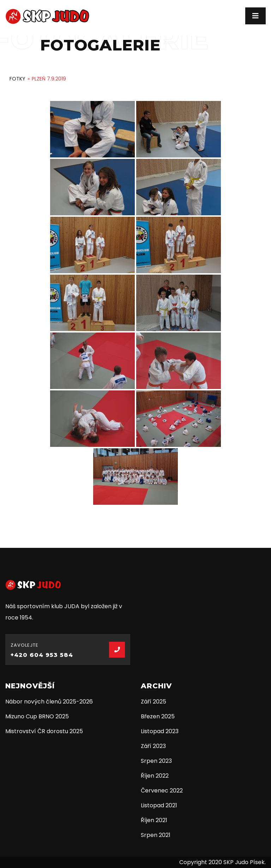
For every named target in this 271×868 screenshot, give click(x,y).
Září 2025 (153, 702)
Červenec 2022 (162, 791)
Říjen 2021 (154, 820)
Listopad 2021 (159, 805)
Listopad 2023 (160, 731)
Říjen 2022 (155, 776)
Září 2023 (153, 746)
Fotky (17, 79)
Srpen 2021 (156, 835)
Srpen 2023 (156, 761)
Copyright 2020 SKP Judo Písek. (222, 862)
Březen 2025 (158, 716)
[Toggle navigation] (255, 16)
